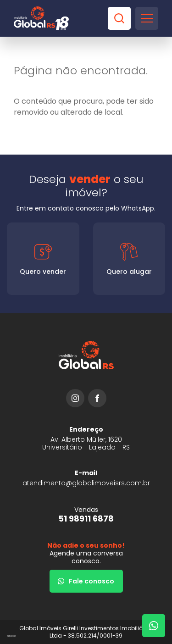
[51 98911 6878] (86, 514)
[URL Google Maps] (86, 438)
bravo (11, 636)
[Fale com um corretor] (154, 626)
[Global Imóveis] (41, 18)
